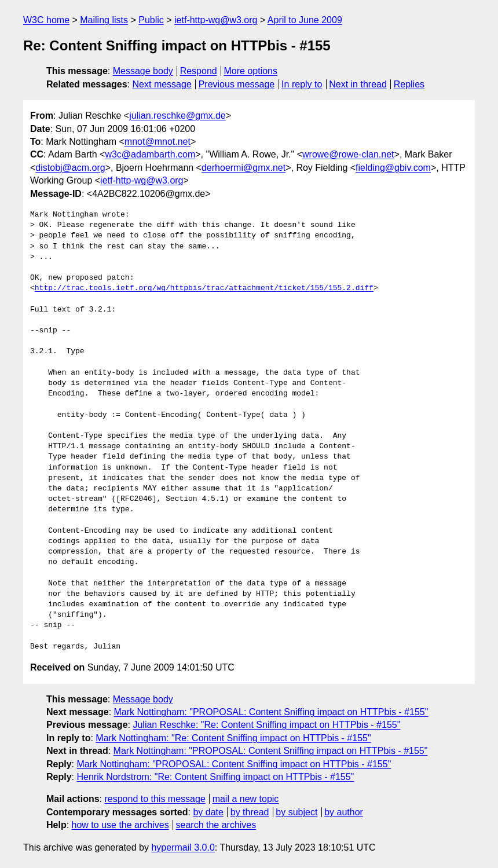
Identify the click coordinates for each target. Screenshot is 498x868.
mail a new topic (246, 799)
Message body (143, 71)
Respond (199, 71)
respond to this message (155, 799)
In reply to (302, 84)
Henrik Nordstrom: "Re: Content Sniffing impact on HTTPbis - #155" (215, 777)
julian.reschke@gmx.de (177, 116)
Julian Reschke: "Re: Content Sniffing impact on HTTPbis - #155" (266, 725)
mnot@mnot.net (158, 142)
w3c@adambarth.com (150, 154)
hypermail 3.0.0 (183, 847)
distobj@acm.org (70, 168)
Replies (409, 84)
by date (208, 812)
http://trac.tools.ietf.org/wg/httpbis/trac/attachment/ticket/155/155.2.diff (204, 288)
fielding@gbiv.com (393, 168)
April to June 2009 (305, 20)
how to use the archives (120, 825)
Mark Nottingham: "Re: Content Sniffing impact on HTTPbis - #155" (233, 738)
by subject (296, 812)
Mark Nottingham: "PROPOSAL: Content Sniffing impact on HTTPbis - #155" (271, 712)
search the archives (216, 825)
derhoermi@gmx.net (243, 168)
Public (151, 20)
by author (344, 812)
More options (251, 71)
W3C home (46, 20)
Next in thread (358, 84)
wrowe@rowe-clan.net (348, 154)
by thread (250, 812)
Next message (162, 84)
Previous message (237, 84)
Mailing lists (104, 20)
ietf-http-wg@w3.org (216, 20)
